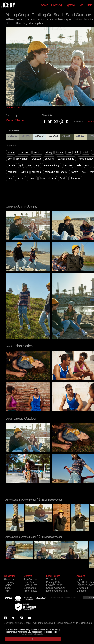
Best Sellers (30, 585)
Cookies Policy (54, 585)
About (44, 5)
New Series (30, 582)
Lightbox (70, 5)
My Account (83, 588)
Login (79, 579)
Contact (8, 585)
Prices (7, 588)
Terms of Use (53, 579)
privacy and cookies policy (33, 634)
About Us (9, 579)
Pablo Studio (15, 120)
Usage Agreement (56, 588)
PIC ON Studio (84, 623)
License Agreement (57, 591)
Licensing (57, 5)
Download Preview (14, 107)
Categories (30, 588)
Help (89, 5)
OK (33, 639)
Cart (81, 5)
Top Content (30, 579)
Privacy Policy (54, 582)
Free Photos (30, 591)
